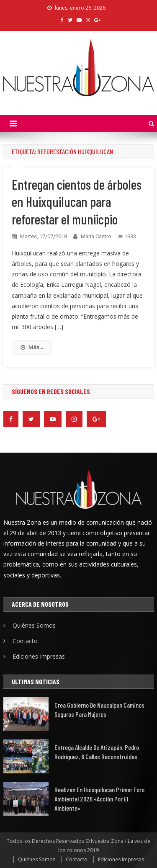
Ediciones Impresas (39, 656)
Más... (32, 347)
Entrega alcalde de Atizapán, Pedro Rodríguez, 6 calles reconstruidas (97, 752)
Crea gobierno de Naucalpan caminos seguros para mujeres (99, 710)
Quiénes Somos (34, 625)
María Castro (96, 236)
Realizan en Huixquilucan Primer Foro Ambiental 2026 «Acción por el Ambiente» (99, 799)
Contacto (25, 641)
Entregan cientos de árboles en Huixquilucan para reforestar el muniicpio (77, 202)
